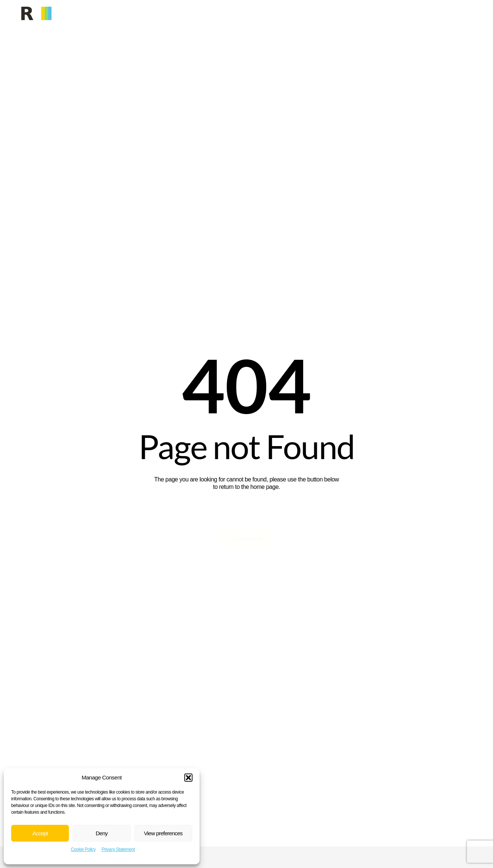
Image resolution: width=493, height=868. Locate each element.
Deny (102, 833)
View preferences (163, 833)
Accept (40, 833)
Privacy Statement (118, 849)
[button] (188, 778)
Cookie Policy (83, 849)
